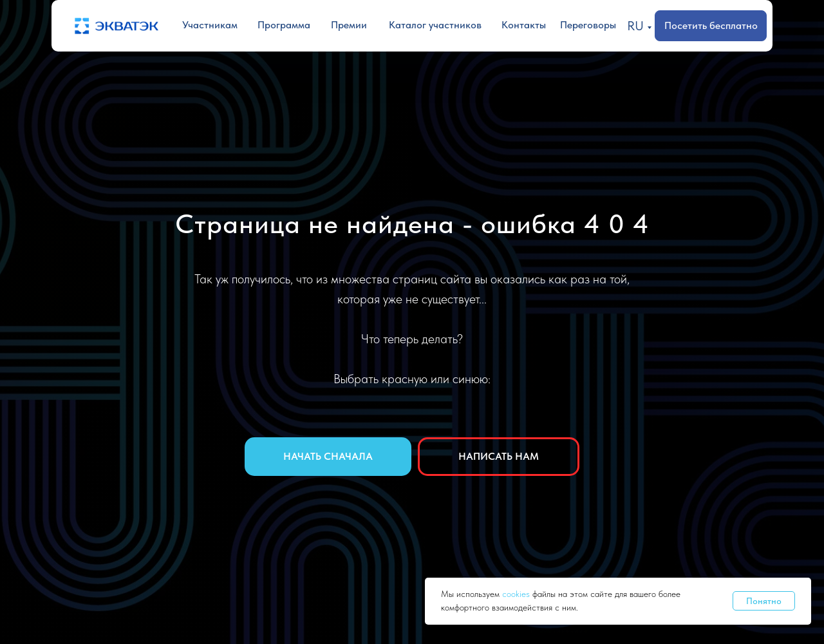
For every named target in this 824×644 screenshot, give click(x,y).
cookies (517, 594)
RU (635, 26)
